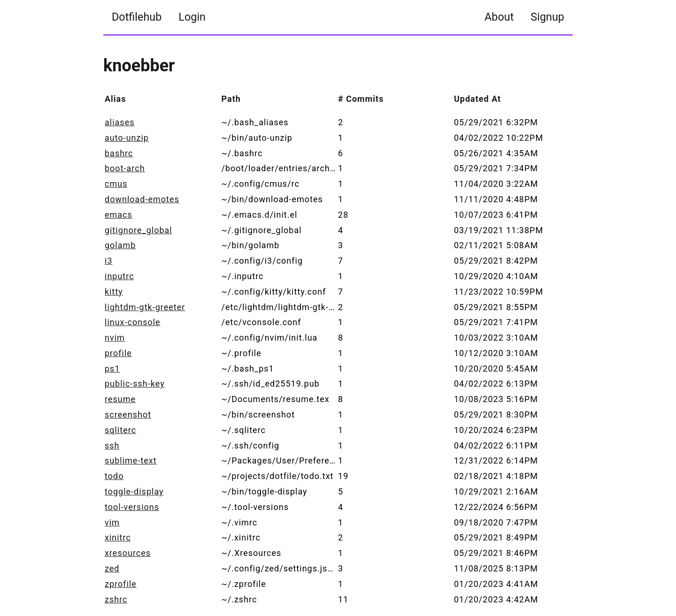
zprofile (121, 584)
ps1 (112, 369)
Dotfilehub (137, 17)
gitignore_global (138, 230)
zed (112, 568)
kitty (114, 292)
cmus (116, 184)
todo (114, 476)
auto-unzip (127, 138)
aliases (119, 122)
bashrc (119, 153)
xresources (128, 553)
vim (112, 522)
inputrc (119, 276)
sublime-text (131, 460)
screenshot (128, 414)
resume (120, 399)
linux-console (133, 322)
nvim (115, 338)
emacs (119, 215)
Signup (547, 17)
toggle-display (134, 491)
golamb (120, 245)
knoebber (139, 66)
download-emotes (142, 199)
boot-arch (125, 168)
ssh (112, 445)
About (499, 17)
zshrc (116, 599)
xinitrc (118, 537)
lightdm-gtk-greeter (145, 307)
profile (118, 353)
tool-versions (132, 507)
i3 (109, 261)
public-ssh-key (135, 384)
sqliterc (120, 430)
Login (192, 17)
